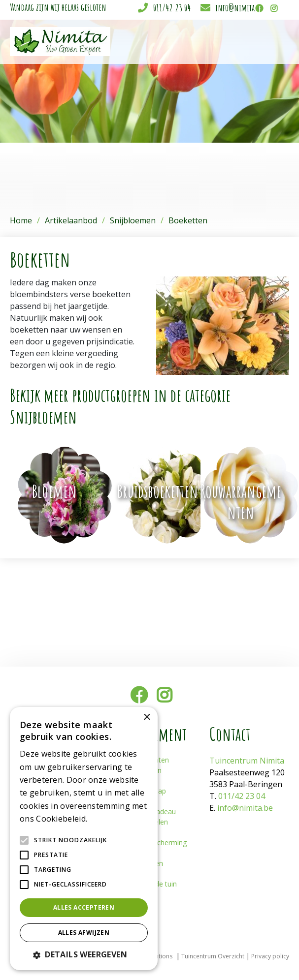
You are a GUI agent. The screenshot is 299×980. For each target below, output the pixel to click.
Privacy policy (270, 956)
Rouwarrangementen (241, 502)
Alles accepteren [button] (84, 907)
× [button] (147, 718)
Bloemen (54, 491)
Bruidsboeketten (158, 491)
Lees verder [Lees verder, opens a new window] (106, 819)
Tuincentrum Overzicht (213, 956)
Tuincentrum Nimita (247, 761)
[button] (84, 954)
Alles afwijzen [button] (84, 933)
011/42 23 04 (172, 8)
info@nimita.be (239, 8)
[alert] (84, 839)
